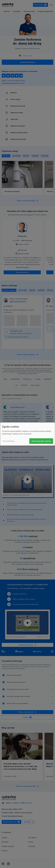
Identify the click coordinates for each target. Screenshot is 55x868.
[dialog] (28, 434)
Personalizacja (8, 441)
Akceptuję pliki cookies (41, 441)
